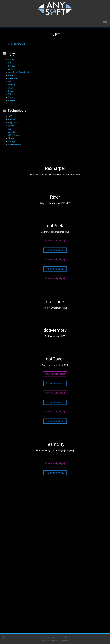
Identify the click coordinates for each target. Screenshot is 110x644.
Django (11, 126)
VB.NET (12, 101)
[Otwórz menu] (105, 22)
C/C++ (11, 60)
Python (11, 85)
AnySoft (52, 637)
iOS (10, 129)
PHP (10, 82)
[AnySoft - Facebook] (5, 637)
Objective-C (14, 78)
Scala (11, 91)
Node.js (12, 141)
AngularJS (13, 123)
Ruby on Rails (14, 145)
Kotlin (11, 75)
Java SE (12, 132)
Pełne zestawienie (17, 44)
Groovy (12, 66)
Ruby (10, 88)
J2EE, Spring (14, 135)
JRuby (11, 138)
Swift (11, 97)
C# (10, 63)
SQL (10, 94)
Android (12, 119)
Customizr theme (62, 640)
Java (10, 69)
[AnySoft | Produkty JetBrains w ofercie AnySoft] (55, 9)
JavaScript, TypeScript (19, 72)
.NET (10, 116)
